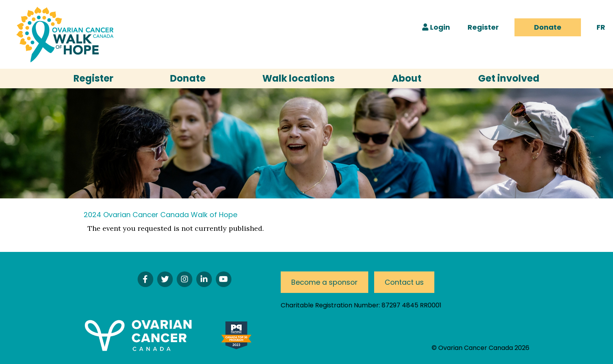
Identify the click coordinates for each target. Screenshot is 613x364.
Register (483, 27)
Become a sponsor (324, 282)
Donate (548, 27)
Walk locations (298, 78)
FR (601, 27)
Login (436, 27)
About (407, 78)
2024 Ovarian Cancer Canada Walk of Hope (160, 215)
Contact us (404, 282)
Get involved (509, 78)
